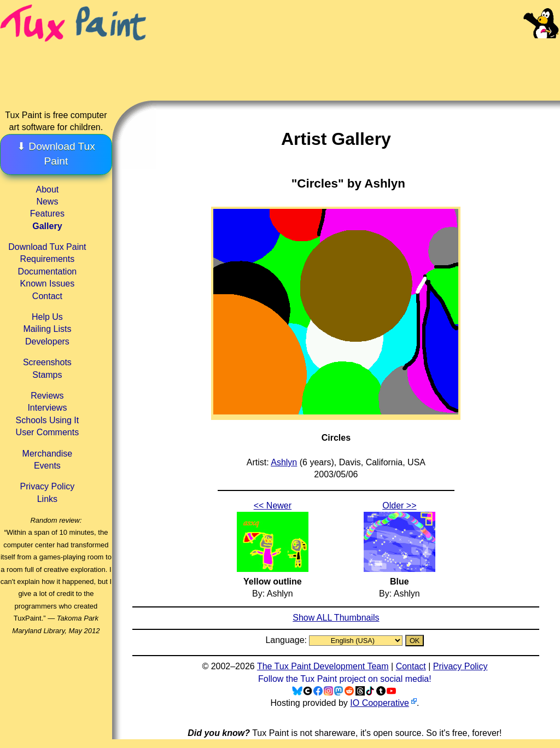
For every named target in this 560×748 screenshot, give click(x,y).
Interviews (47, 408)
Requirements (48, 259)
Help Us (47, 317)
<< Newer (273, 506)
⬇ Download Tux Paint (56, 154)
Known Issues (48, 284)
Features (47, 214)
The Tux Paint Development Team (323, 666)
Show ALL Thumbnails (336, 618)
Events (47, 466)
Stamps (47, 375)
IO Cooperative (380, 703)
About (47, 189)
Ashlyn (284, 462)
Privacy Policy (48, 486)
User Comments (48, 432)
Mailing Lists (47, 329)
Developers (47, 341)
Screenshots (47, 362)
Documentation (48, 271)
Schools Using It (48, 420)
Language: (287, 640)
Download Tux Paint (47, 247)
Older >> (399, 506)
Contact (47, 296)
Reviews (47, 396)
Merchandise (48, 454)
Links (47, 499)
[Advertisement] (354, 60)
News (47, 201)
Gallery (47, 226)
